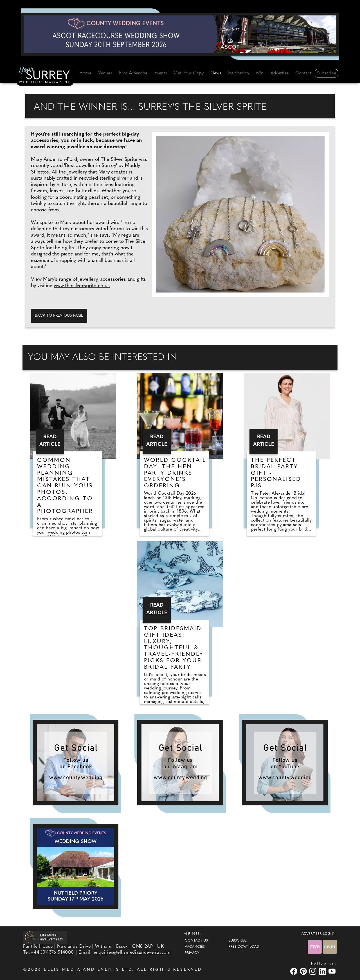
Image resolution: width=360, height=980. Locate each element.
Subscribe (326, 73)
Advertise (280, 73)
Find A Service (133, 73)
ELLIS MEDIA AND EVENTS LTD (88, 970)
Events (161, 73)
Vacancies (195, 947)
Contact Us (196, 941)
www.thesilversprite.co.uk (82, 286)
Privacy (192, 953)
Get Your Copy (189, 73)
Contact (303, 73)
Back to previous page (59, 316)
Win (260, 73)
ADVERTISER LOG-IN (319, 934)
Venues (105, 73)
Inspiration (238, 73)
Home (85, 73)
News (216, 73)
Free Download (244, 947)
